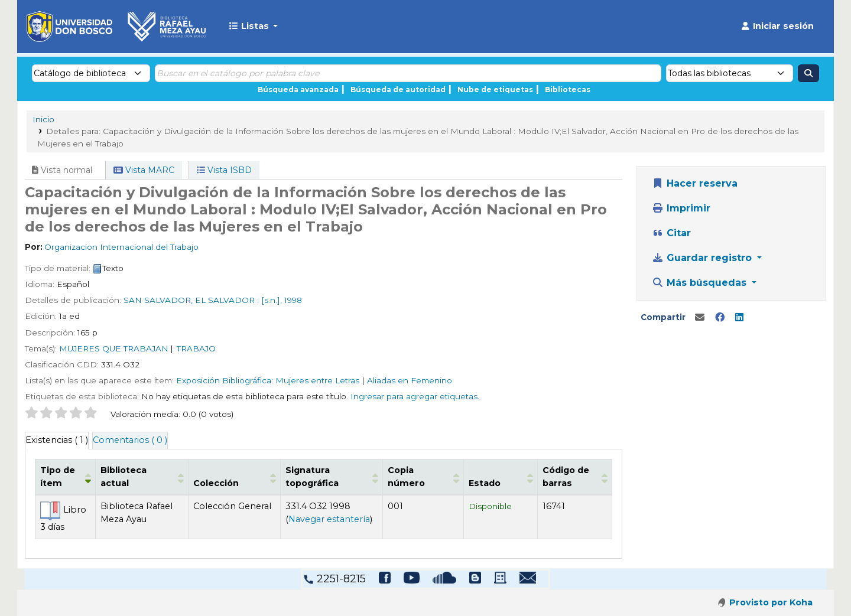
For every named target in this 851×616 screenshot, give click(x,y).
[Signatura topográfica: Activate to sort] (341, 477)
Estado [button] (498, 483)
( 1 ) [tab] (57, 440)
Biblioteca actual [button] (143, 483)
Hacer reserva (695, 183)
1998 (293, 300)
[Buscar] (808, 73)
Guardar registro (703, 258)
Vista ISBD (224, 170)
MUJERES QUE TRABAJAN (114, 348)
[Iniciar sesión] (777, 27)
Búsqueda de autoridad (398, 89)
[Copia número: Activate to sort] (439, 477)
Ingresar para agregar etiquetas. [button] (415, 396)
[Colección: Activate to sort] (240, 477)
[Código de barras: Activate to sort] (572, 477)
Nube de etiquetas (495, 89)
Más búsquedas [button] (701, 283)
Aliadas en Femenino (410, 380)
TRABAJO (196, 348)
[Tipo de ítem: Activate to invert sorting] (67, 477)
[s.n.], (272, 300)
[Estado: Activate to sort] (505, 477)
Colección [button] (228, 483)
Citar (671, 233)
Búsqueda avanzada (298, 89)
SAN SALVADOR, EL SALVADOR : (191, 300)
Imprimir (681, 208)
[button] (253, 27)
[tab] (130, 441)
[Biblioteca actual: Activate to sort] (150, 477)
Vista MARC (144, 170)
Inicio (43, 119)
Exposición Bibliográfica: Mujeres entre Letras (268, 380)
